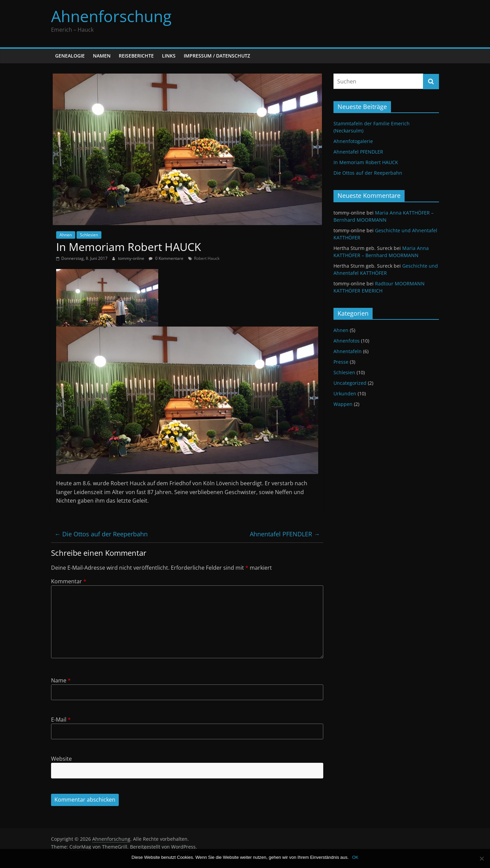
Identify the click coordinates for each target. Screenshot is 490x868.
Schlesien (89, 235)
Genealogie (70, 56)
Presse (341, 362)
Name (61, 680)
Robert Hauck (207, 258)
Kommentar (69, 581)
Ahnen (66, 235)
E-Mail (61, 720)
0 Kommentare (166, 258)
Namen (102, 56)
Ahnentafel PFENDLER (285, 534)
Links (169, 56)
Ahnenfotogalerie (353, 141)
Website (61, 759)
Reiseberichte (136, 56)
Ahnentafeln (348, 351)
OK (355, 857)
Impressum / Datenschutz (217, 56)
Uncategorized (350, 383)
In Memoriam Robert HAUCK (366, 162)
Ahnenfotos (347, 341)
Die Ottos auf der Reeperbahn (101, 534)
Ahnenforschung (111, 16)
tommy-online (132, 258)
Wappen (343, 404)
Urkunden (345, 393)
